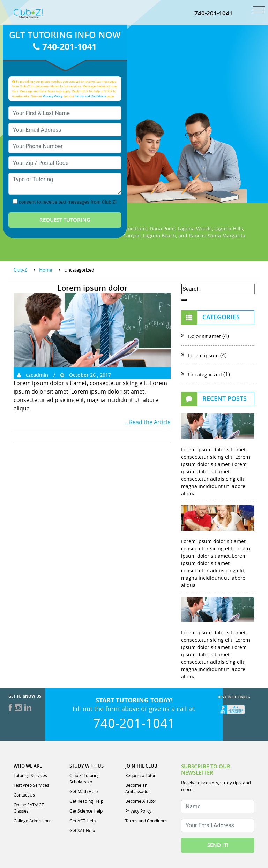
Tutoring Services (30, 775)
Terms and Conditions (91, 96)
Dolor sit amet (204, 336)
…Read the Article (148, 422)
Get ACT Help (83, 821)
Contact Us (24, 795)
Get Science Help (86, 811)
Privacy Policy (53, 96)
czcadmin (33, 375)
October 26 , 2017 (85, 375)
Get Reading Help (86, 801)
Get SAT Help (82, 830)
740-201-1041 (214, 13)
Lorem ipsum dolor (92, 288)
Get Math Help (84, 791)
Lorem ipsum (203, 355)
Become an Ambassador (138, 788)
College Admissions (33, 821)
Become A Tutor (141, 801)
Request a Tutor (140, 775)
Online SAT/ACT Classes (29, 808)
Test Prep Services (31, 785)
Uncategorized (205, 375)
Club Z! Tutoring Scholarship (85, 778)
